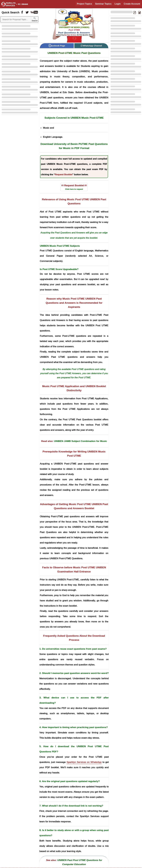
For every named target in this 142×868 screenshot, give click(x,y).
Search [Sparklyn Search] (35, 19)
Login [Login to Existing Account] (118, 4)
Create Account (132, 4)
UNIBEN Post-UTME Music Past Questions (74, 53)
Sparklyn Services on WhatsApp (84, 762)
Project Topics (84, 4)
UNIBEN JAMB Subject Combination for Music (81, 441)
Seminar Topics (103, 4)
